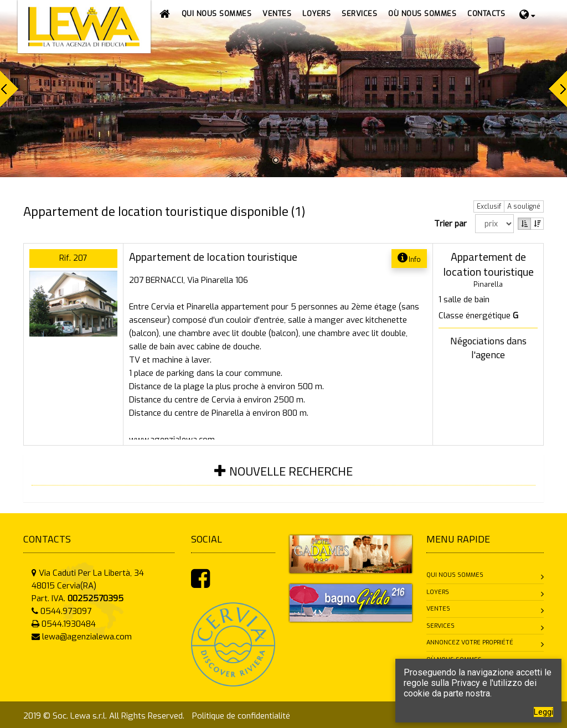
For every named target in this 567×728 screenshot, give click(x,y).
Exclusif (489, 206)
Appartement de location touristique (213, 257)
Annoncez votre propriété (470, 642)
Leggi (543, 712)
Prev (9, 89)
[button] (277, 14)
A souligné (524, 206)
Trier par (453, 224)
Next (558, 89)
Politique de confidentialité (241, 716)
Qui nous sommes (455, 575)
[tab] (283, 478)
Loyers (438, 592)
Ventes (438, 609)
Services (440, 626)
